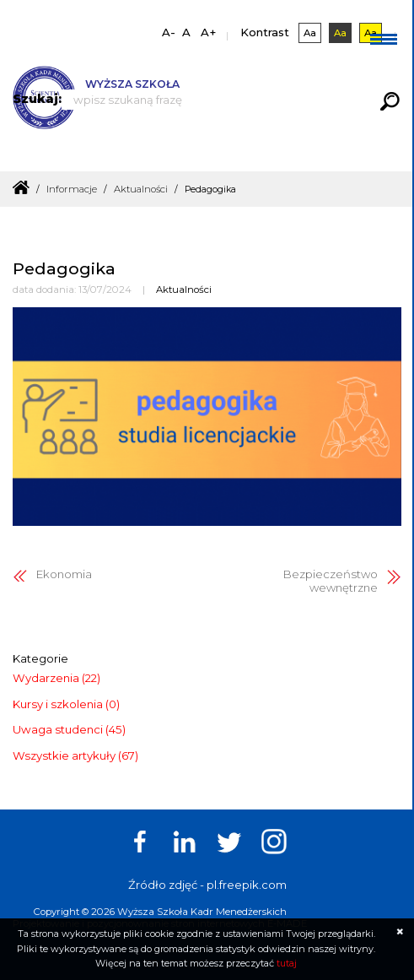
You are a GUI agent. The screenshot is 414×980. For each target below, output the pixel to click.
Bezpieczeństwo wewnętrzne (331, 580)
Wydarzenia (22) (56, 677)
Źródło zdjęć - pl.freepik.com (207, 884)
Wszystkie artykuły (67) (75, 755)
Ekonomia (64, 574)
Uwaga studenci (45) (69, 728)
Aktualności (184, 289)
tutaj (287, 963)
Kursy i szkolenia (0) (66, 703)
